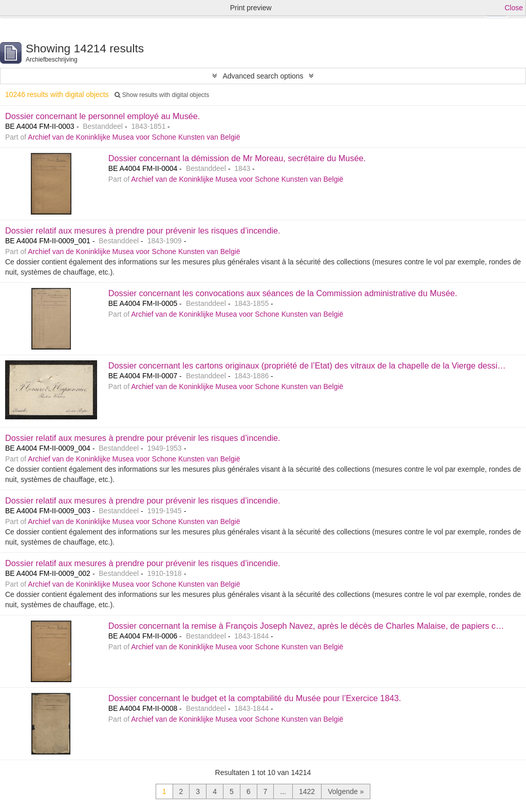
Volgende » (346, 791)
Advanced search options (263, 76)
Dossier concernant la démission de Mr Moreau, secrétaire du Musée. (237, 158)
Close (514, 8)
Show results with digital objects (162, 95)
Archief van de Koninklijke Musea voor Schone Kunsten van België (134, 137)
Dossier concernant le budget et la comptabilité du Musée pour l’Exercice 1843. (255, 698)
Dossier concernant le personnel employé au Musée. (102, 116)
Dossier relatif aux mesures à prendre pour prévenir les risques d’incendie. (143, 230)
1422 (307, 791)
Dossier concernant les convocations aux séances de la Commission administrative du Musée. (283, 293)
